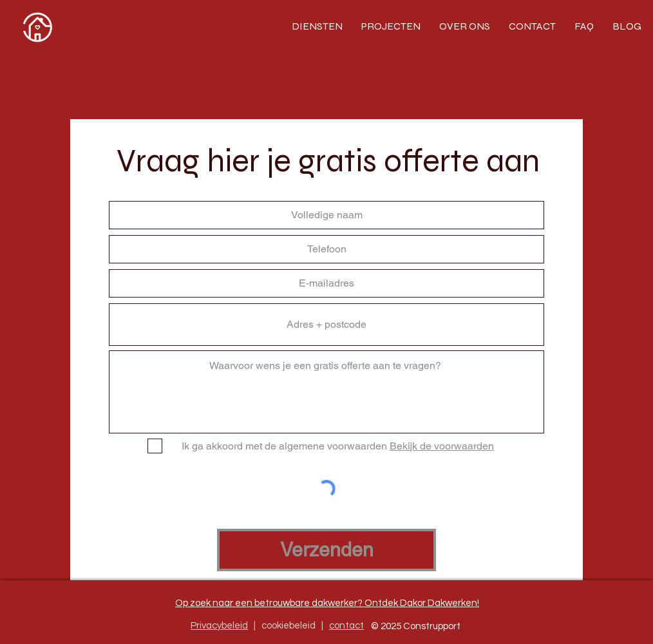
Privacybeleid (219, 626)
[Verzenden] (326, 550)
